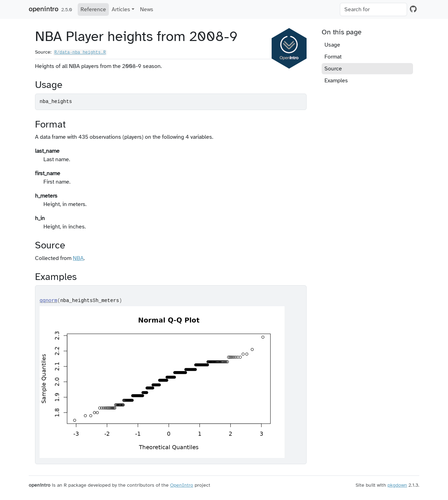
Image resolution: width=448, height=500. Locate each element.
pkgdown (397, 485)
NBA (78, 258)
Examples (336, 81)
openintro (44, 9)
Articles (121, 9)
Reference (93, 9)
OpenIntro (182, 485)
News (147, 9)
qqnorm (48, 301)
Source (333, 69)
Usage (332, 45)
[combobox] (373, 9)
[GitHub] (413, 9)
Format (333, 57)
